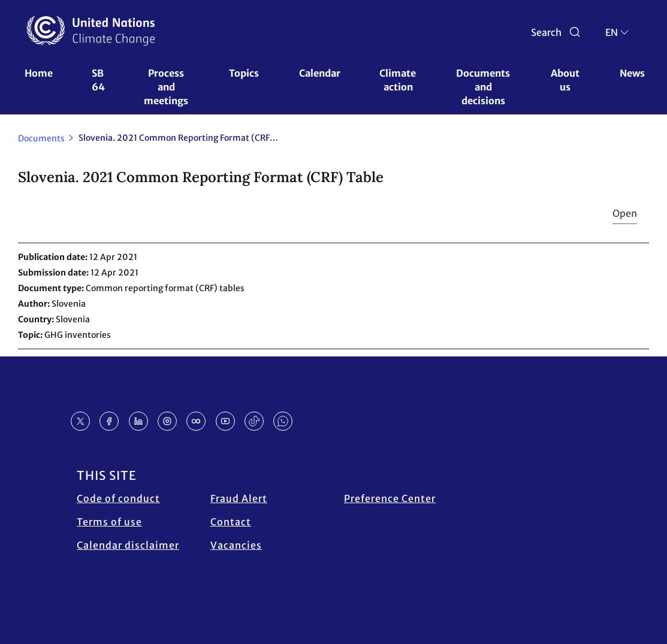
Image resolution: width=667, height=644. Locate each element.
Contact (231, 522)
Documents (41, 138)
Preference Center (390, 498)
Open (625, 213)
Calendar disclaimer (128, 545)
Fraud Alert (239, 498)
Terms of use (109, 522)
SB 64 (99, 80)
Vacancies (236, 545)
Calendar (320, 73)
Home (39, 73)
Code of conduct (118, 498)
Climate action (399, 80)
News (632, 73)
